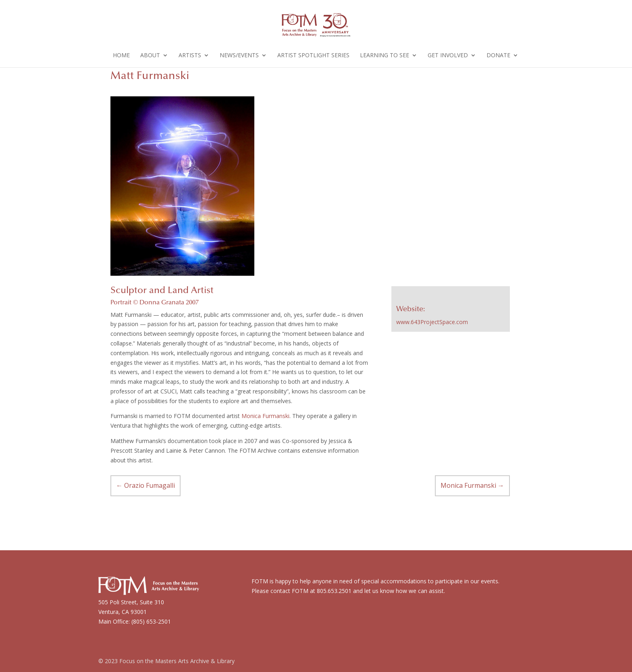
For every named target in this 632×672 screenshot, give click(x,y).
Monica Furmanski (265, 416)
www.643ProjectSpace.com (432, 322)
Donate (498, 56)
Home (121, 56)
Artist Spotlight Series (313, 56)
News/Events (239, 56)
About (150, 56)
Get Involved (448, 56)
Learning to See (385, 56)
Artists (190, 56)
